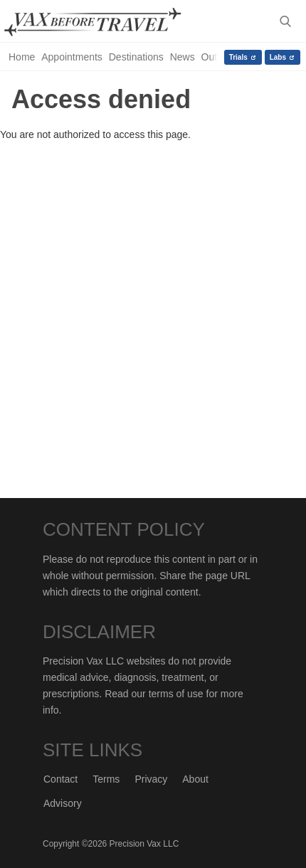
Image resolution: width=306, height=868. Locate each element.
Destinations (136, 57)
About (195, 779)
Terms (106, 779)
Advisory (63, 803)
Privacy (151, 779)
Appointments (72, 57)
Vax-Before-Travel (104, 22)
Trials (238, 57)
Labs (278, 57)
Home (22, 57)
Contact (60, 779)
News (183, 57)
